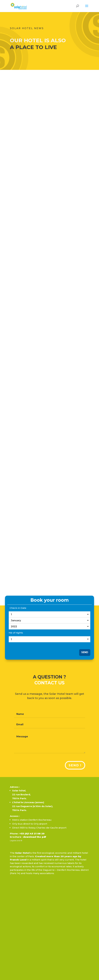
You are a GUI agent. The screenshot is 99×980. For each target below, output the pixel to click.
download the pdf (34, 837)
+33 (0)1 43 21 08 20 (32, 834)
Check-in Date (18, 608)
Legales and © (16, 841)
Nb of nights (16, 633)
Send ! (75, 765)
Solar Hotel (22, 853)
